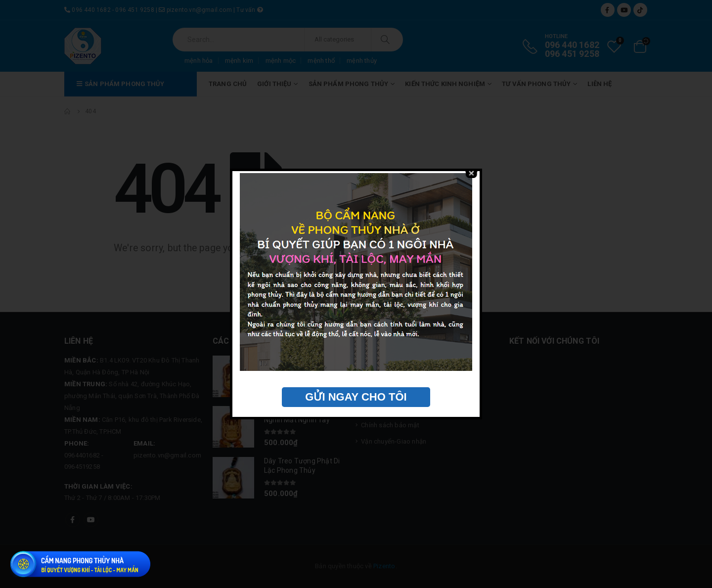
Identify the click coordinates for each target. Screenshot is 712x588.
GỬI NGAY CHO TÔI (356, 397)
